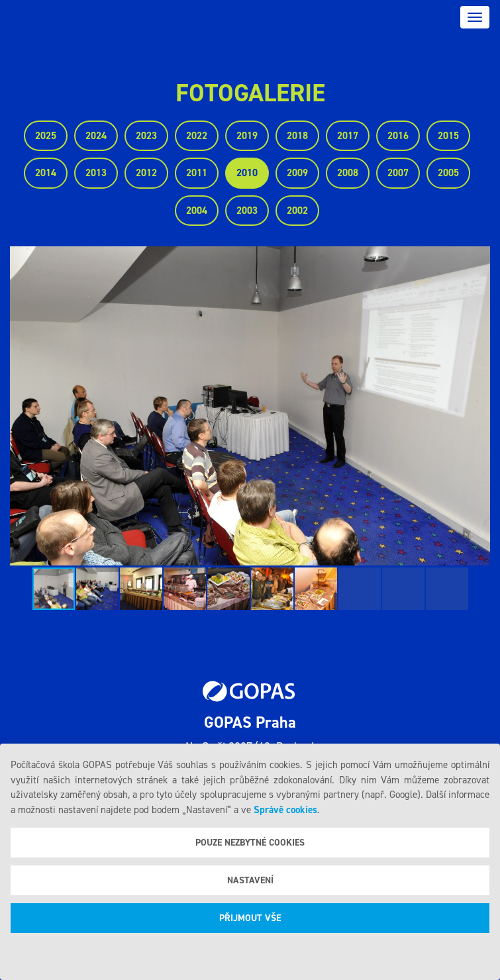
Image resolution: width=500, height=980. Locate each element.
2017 (348, 136)
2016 (398, 136)
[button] (478, 406)
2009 (297, 173)
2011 (197, 173)
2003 (247, 211)
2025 (46, 136)
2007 (398, 173)
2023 (146, 136)
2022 (197, 136)
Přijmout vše (250, 918)
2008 (348, 173)
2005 (448, 173)
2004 (197, 211)
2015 (448, 136)
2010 (247, 173)
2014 (46, 173)
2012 (146, 173)
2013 (96, 173)
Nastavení (250, 880)
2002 (297, 211)
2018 (297, 136)
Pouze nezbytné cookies (250, 843)
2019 (247, 136)
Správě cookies (285, 810)
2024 (96, 136)
